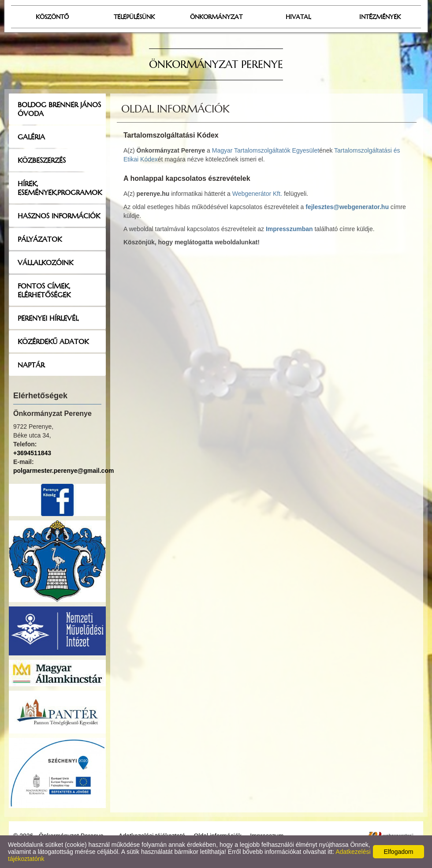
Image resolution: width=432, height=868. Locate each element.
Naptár (31, 365)
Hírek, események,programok (60, 188)
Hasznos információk (59, 216)
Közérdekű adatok (53, 341)
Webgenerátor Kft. (257, 194)
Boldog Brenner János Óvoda (59, 109)
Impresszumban (289, 229)
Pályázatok (40, 239)
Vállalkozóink (45, 262)
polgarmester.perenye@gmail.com (63, 471)
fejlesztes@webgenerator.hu (347, 207)
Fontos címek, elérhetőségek (44, 290)
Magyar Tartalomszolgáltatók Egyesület (266, 150)
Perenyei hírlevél (48, 318)
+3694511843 (32, 453)
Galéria (31, 137)
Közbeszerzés (42, 160)
